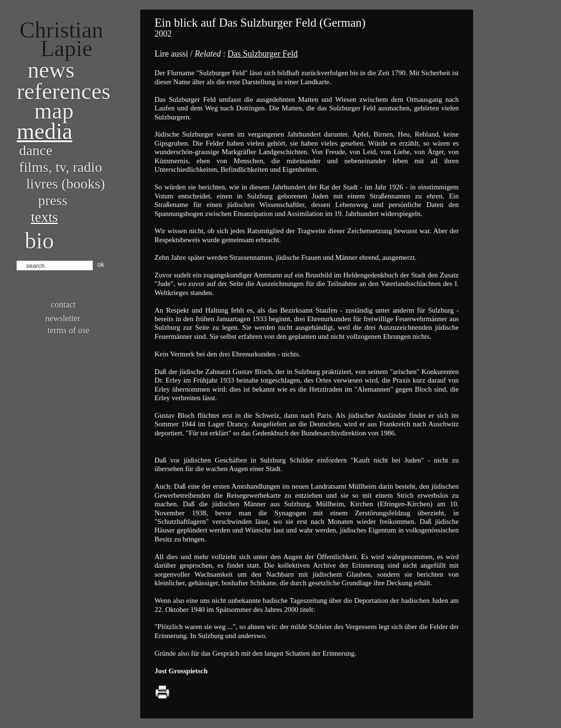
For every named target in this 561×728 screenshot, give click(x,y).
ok (101, 265)
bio (39, 241)
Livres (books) (66, 183)
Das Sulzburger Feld (262, 54)
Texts (44, 217)
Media (44, 131)
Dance (36, 150)
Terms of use (68, 330)
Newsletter (63, 318)
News (51, 70)
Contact (63, 305)
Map (54, 111)
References (63, 91)
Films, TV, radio (61, 167)
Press (53, 200)
